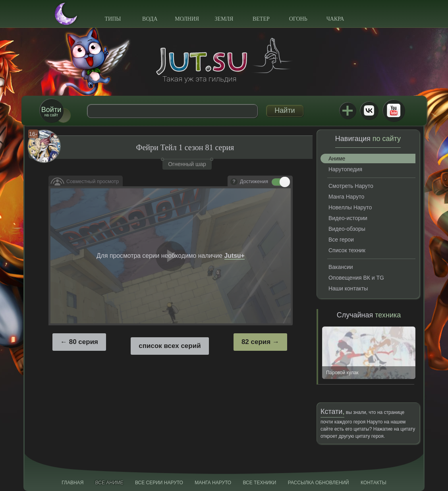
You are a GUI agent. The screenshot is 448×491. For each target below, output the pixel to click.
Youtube (394, 110)
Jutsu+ (348, 110)
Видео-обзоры (347, 229)
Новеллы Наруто (350, 207)
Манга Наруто (346, 197)
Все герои (341, 240)
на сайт (51, 111)
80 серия (84, 342)
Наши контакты (348, 288)
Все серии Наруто (159, 483)
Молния (187, 19)
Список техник (347, 250)
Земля (224, 19)
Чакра (335, 19)
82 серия (256, 342)
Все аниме (109, 483)
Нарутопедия (345, 169)
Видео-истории (348, 218)
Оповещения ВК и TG (356, 278)
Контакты (374, 483)
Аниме (337, 159)
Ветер (261, 19)
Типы (113, 19)
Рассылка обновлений (319, 483)
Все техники (259, 483)
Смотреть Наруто (351, 186)
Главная (72, 483)
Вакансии (341, 267)
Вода (150, 19)
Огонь (298, 19)
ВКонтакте (369, 110)
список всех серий (170, 346)
